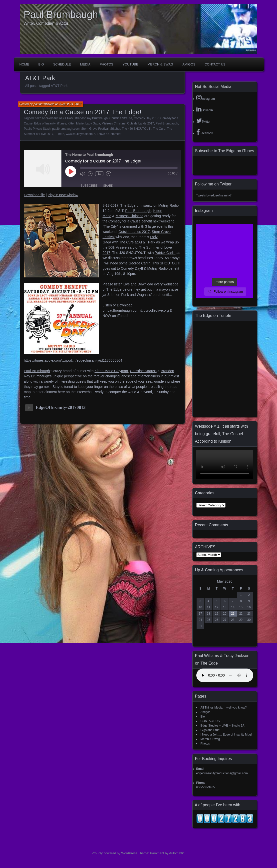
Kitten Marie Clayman (111, 371)
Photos (107, 64)
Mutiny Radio (169, 205)
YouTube (131, 64)
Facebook (205, 132)
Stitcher (115, 129)
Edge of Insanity (45, 123)
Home (24, 64)
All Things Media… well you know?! (224, 708)
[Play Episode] (71, 171)
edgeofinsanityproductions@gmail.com (222, 773)
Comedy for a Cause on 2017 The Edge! (83, 112)
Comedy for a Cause (124, 221)
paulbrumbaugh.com (66, 129)
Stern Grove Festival (95, 129)
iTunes (62, 123)
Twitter (203, 120)
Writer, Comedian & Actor (46, 23)
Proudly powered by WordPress (115, 853)
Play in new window (63, 195)
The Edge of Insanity (136, 205)
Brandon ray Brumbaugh (91, 118)
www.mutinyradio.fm (79, 134)
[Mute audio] (83, 174)
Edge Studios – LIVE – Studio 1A (223, 726)
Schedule (62, 64)
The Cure (159, 129)
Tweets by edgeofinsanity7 (214, 195)
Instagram (206, 97)
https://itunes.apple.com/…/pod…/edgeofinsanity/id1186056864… (75, 360)
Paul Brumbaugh (61, 14)
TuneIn (60, 134)
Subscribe (89, 186)
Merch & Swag (160, 64)
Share (108, 186)
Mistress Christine (114, 123)
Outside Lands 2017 (140, 123)
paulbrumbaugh (44, 104)
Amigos (189, 64)
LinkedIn (205, 109)
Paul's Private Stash (37, 129)
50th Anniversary (47, 118)
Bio (41, 64)
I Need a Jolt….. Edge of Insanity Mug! (226, 735)
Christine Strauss (121, 118)
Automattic (177, 853)
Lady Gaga (93, 123)
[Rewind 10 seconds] (90, 174)
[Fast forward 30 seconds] (108, 174)
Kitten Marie (76, 123)
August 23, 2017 (70, 104)
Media (85, 64)
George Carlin (139, 263)
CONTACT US (215, 64)
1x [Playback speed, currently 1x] (99, 174)
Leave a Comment (109, 134)
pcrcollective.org (156, 310)
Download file (34, 195)
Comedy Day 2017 (146, 118)
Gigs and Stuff (210, 730)
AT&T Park (66, 118)
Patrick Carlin (165, 253)
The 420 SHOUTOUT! (137, 129)
